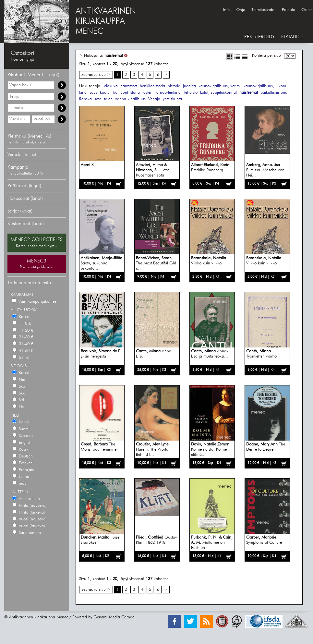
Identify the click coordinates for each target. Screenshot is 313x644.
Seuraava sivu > (96, 75)
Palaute (288, 10)
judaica (189, 86)
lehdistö (191, 93)
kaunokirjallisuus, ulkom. (265, 86)
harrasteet (129, 86)
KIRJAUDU (292, 37)
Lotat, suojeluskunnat (218, 93)
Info (226, 10)
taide (108, 99)
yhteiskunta (172, 99)
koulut (105, 93)
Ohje (241, 10)
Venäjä (154, 99)
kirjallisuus (88, 93)
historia (174, 86)
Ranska (85, 99)
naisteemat (114, 56)
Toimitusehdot (263, 10)
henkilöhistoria (152, 86)
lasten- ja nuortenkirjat (162, 93)
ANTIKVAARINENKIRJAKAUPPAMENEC (106, 21)
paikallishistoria (274, 93)
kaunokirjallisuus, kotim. (220, 86)
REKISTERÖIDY (259, 37)
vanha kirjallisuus (130, 99)
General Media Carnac (114, 617)
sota (98, 99)
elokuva (111, 86)
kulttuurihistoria (126, 93)
